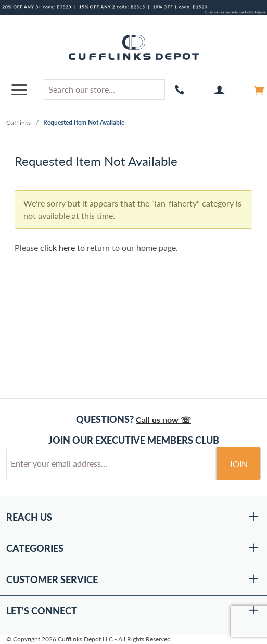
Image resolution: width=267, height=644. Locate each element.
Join (238, 464)
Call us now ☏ (163, 420)
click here (58, 247)
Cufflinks (18, 123)
